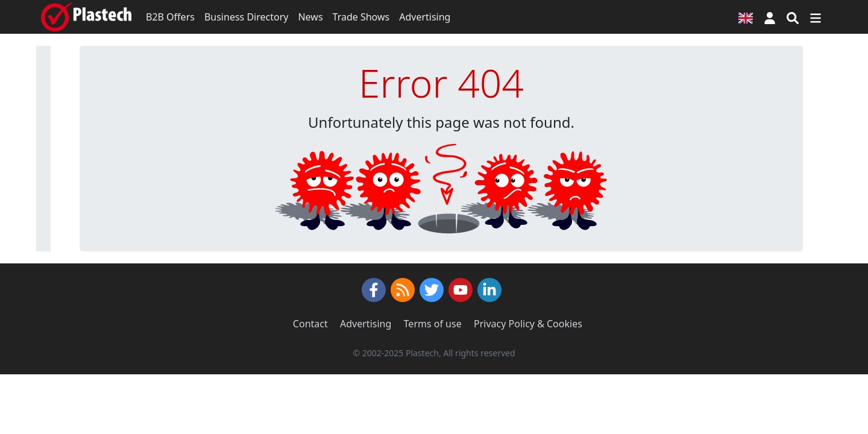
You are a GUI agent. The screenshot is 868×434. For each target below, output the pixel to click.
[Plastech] (86, 17)
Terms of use (433, 324)
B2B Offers (170, 17)
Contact (310, 324)
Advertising (425, 17)
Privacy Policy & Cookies (528, 324)
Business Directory (247, 17)
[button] (770, 17)
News (310, 17)
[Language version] (746, 17)
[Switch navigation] (816, 17)
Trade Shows (361, 17)
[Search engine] (793, 17)
